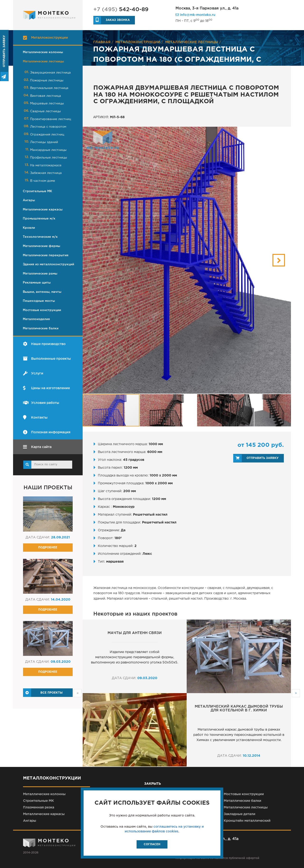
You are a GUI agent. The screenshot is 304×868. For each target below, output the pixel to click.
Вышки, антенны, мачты (42, 292)
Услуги (33, 373)
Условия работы (41, 403)
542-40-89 (121, 10)
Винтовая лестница (46, 96)
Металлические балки (41, 329)
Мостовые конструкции (42, 310)
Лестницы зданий (44, 142)
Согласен (152, 844)
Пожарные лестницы (47, 81)
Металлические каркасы (43, 210)
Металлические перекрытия (46, 255)
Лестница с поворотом (48, 127)
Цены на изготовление (46, 388)
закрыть (152, 784)
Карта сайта (37, 447)
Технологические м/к (40, 237)
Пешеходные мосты (39, 301)
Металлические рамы (40, 274)
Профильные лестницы (49, 158)
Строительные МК (37, 191)
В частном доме (43, 181)
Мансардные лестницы (48, 150)
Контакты (35, 418)
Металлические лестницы (43, 62)
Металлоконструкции (45, 38)
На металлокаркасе (46, 166)
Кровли (29, 228)
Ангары (29, 200)
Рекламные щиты (37, 283)
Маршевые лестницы (47, 104)
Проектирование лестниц (51, 119)
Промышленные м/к (39, 219)
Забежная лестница (46, 173)
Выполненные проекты (47, 359)
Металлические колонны (43, 52)
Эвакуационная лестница (50, 73)
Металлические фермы (41, 246)
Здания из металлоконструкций (48, 264)
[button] (279, 260)
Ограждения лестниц (47, 135)
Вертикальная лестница (49, 88)
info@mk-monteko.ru (195, 15)
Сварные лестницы (45, 111)
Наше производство (44, 344)
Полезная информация (47, 432)
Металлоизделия (36, 319)
